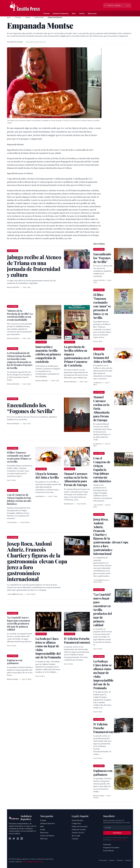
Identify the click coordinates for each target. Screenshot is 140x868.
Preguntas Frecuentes (111, 848)
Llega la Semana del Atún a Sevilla (47, 475)
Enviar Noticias (108, 851)
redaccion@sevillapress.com (33, 862)
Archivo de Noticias (47, 836)
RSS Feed (44, 839)
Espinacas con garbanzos (15, 662)
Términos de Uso (78, 833)
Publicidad (107, 844)
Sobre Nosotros (77, 820)
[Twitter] (14, 839)
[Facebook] (10, 839)
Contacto (75, 839)
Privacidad (103, 860)
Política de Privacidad (80, 826)
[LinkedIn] (22, 839)
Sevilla (82, 13)
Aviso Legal (76, 836)
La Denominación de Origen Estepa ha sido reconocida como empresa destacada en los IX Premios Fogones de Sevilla (20, 360)
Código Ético (76, 823)
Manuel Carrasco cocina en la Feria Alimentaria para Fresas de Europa (76, 479)
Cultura (28, 17)
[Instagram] (18, 839)
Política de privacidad (119, 840)
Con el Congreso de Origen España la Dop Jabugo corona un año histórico (19, 499)
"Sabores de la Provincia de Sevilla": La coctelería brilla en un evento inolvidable (20, 315)
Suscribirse (117, 833)
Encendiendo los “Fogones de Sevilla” (102, 258)
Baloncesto (92, 13)
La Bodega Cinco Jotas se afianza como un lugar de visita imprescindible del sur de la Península (48, 648)
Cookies (112, 860)
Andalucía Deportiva (61, 13)
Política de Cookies (79, 830)
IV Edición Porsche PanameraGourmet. (77, 640)
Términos (120, 860)
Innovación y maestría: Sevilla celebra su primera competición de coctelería (48, 354)
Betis (74, 13)
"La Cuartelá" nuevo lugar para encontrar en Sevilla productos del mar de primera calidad (19, 623)
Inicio (9, 17)
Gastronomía (39, 17)
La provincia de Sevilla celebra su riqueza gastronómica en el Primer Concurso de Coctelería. (77, 356)
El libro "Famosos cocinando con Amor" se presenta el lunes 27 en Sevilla (19, 457)
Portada (46, 13)
